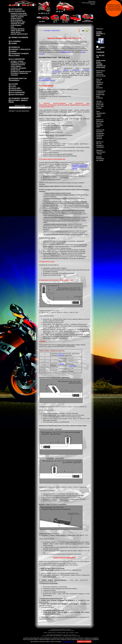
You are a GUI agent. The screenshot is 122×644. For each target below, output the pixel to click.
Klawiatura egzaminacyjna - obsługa (101, 152)
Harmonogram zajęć (18, 22)
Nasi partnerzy (18, 95)
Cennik (14, 43)
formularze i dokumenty (19, 73)
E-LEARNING (16, 41)
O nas (13, 86)
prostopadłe (61, 355)
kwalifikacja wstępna (18, 63)
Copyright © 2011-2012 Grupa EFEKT (19, 111)
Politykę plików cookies (68, 642)
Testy (12, 27)
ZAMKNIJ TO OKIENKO (84, 642)
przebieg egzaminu (18, 29)
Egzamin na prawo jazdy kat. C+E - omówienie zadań (100, 123)
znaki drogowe (16, 25)
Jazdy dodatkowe (17, 20)
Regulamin (16, 88)
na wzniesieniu (72, 366)
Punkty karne (15, 70)
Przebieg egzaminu (56, 30)
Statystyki (14, 75)
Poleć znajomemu (87, 30)
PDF (79, 30)
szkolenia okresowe (18, 65)
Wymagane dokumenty (19, 15)
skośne (60, 354)
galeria (14, 84)
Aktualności (17, 9)
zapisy (14, 51)
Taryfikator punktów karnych (21, 72)
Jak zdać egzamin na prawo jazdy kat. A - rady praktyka (100, 105)
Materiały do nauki (17, 24)
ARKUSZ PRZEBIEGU (45, 79)
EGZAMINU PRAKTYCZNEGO (47, 80)
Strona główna (47, 30)
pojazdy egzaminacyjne (19, 34)
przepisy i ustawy (17, 61)
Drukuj (83, 30)
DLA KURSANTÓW (18, 11)
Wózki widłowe (16, 66)
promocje (15, 47)
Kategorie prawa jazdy (19, 13)
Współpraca (17, 90)
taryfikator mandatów (18, 68)
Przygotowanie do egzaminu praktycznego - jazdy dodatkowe (101, 94)
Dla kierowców (18, 59)
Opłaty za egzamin (17, 17)
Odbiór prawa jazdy (18, 31)
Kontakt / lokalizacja (21, 49)
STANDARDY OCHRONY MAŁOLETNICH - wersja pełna (19, 100)
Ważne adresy (16, 32)
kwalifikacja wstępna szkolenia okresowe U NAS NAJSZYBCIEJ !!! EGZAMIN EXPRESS (114, 7)
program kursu (16, 18)
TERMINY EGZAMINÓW (19, 38)
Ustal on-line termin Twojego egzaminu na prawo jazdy (101, 64)
